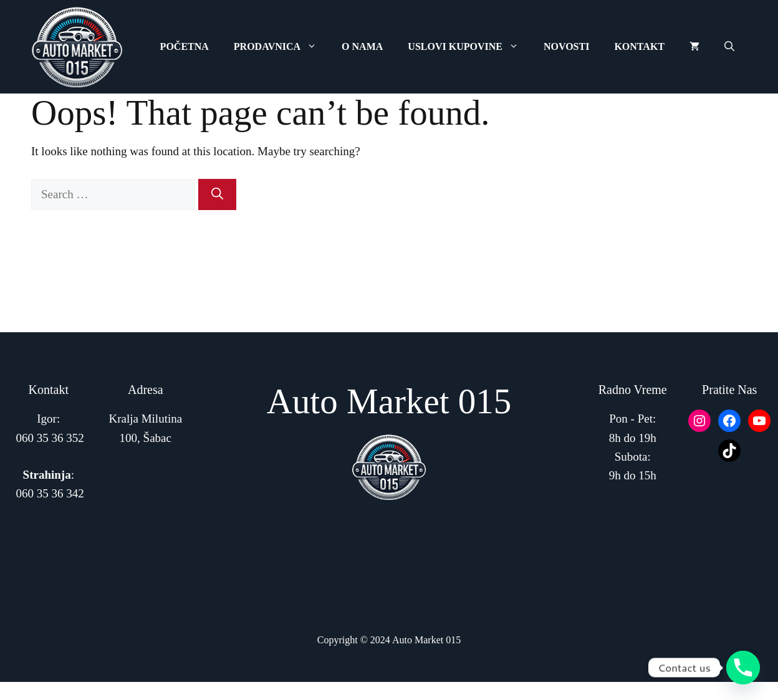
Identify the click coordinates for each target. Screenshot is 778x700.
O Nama (362, 46)
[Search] (217, 195)
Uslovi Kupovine (469, 47)
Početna (185, 46)
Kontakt (639, 46)
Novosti (566, 46)
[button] (729, 47)
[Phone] (743, 668)
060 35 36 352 (50, 438)
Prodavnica (281, 47)
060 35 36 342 (50, 493)
